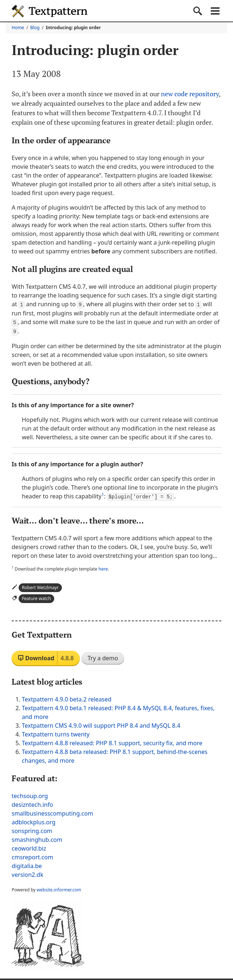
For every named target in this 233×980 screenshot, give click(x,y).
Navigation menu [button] (215, 11)
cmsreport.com (32, 856)
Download (46, 657)
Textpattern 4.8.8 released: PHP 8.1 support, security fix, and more (112, 742)
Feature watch (36, 597)
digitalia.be (27, 864)
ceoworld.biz (29, 847)
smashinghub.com (37, 838)
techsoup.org (30, 794)
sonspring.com (32, 829)
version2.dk (27, 873)
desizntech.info (32, 803)
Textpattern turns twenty (56, 733)
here (103, 567)
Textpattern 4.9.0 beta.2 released (67, 698)
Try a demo (103, 657)
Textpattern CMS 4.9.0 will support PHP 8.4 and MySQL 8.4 (101, 724)
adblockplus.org (33, 821)
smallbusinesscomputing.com (52, 812)
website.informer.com (59, 888)
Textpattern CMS (50, 11)
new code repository (190, 94)
